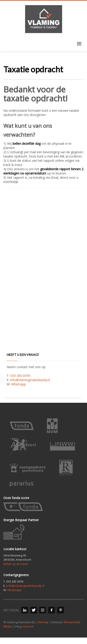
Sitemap (43, 622)
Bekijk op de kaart (16, 564)
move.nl (28, 626)
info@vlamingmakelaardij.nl (30, 380)
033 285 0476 (20, 376)
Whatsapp (18, 384)
